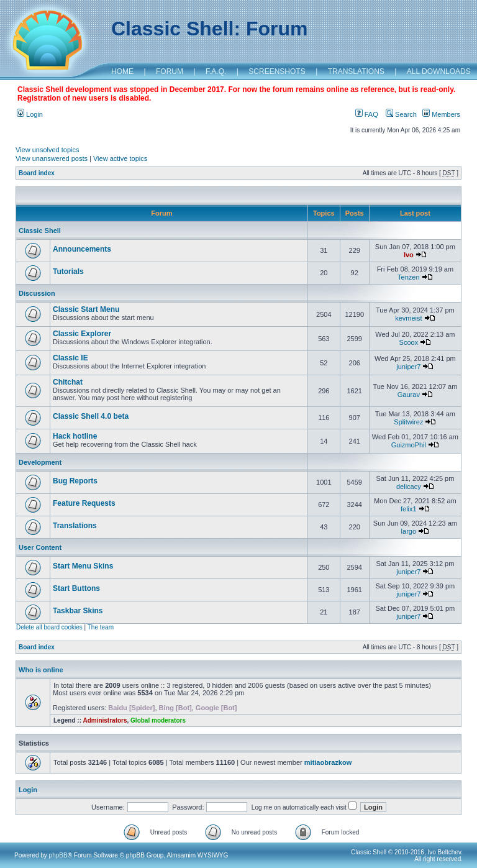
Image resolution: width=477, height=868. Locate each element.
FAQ (367, 114)
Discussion (37, 293)
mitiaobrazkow (328, 762)
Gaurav (409, 395)
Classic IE (70, 358)
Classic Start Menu (86, 309)
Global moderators (158, 720)
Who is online (41, 670)
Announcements (82, 249)
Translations (75, 526)
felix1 (409, 509)
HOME (122, 71)
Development (40, 462)
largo (409, 531)
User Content (40, 547)
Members (441, 114)
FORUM (170, 71)
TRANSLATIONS (356, 71)
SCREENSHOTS (277, 71)
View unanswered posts (52, 158)
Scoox (409, 342)
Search (401, 114)
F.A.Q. (216, 71)
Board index (37, 173)
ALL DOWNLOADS (439, 71)
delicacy (409, 487)
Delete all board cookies (49, 627)
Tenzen (408, 277)
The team (101, 627)
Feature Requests (84, 503)
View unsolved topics (48, 150)
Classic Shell (40, 231)
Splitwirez (408, 422)
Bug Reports (75, 481)
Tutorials (68, 272)
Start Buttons (76, 588)
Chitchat (68, 382)
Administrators (105, 720)
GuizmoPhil (409, 445)
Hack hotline (75, 436)
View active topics (120, 158)
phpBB (58, 855)
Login (30, 114)
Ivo (409, 255)
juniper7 (408, 367)
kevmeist (408, 318)
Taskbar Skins (78, 611)
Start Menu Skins (83, 566)
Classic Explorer (82, 334)
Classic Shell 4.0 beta (91, 416)
